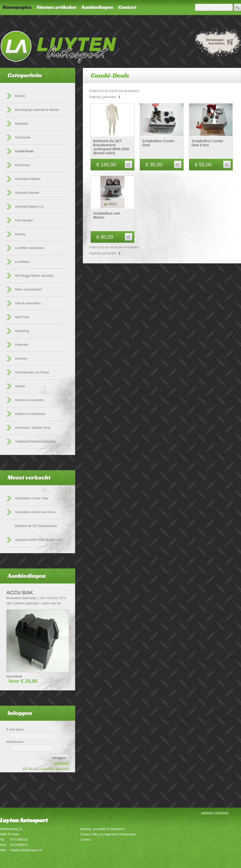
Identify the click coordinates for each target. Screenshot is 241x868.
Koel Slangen (24, 220)
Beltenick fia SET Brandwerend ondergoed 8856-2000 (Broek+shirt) (111, 147)
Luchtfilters (22, 262)
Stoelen (20, 386)
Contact (127, 7)
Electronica (22, 165)
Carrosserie (23, 137)
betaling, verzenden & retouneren (103, 829)
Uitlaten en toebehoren (30, 414)
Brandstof (21, 124)
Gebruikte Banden (27, 193)
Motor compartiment (28, 290)
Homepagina (17, 7)
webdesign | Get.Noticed (215, 813)
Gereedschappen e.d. (29, 207)
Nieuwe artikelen (56, 7)
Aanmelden (61, 763)
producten (217, 43)
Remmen (21, 359)
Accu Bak (20, 593)
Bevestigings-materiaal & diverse (37, 110)
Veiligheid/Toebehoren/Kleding (35, 442)
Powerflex (22, 345)
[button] (129, 164)
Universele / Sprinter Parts (33, 428)
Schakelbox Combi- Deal (32, 498)
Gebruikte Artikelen (28, 179)
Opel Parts (22, 317)
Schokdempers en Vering (32, 372)
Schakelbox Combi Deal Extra (35, 512)
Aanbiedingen (97, 7)
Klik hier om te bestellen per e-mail (46, 768)
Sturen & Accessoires (29, 400)
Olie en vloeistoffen (28, 303)
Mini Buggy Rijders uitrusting (34, 276)
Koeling (20, 234)
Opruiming (22, 331)
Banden (20, 96)
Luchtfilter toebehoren (30, 248)
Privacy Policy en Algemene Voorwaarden (108, 834)
